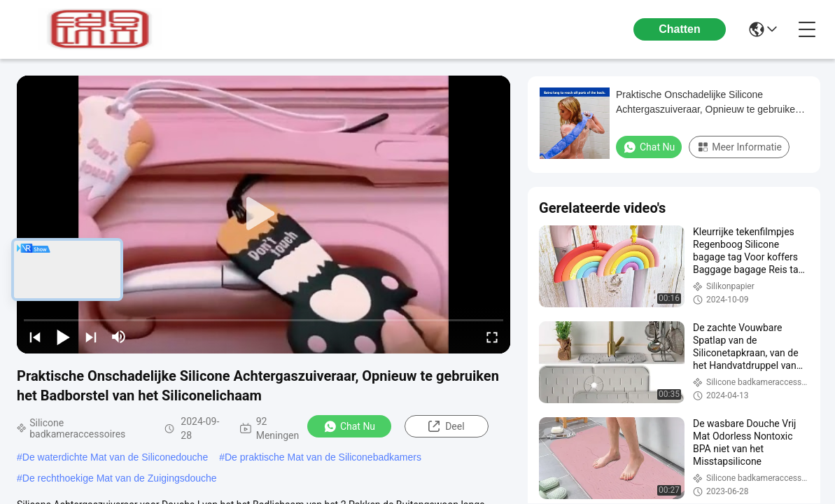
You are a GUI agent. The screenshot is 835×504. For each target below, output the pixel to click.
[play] (264, 214)
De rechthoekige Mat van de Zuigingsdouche (120, 478)
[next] (91, 337)
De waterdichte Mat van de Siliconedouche (115, 457)
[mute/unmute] (119, 337)
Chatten (680, 29)
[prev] (35, 337)
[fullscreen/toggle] (492, 337)
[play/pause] (63, 337)
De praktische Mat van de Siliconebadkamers (323, 457)
